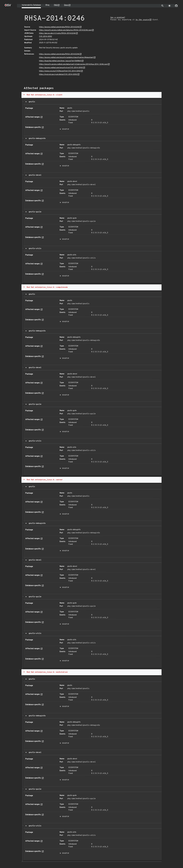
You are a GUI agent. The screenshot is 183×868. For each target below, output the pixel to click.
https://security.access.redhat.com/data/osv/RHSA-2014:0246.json (65, 30)
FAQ (56, 5)
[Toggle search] (162, 6)
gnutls (31, 102)
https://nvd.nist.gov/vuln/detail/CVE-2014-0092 (58, 74)
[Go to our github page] (176, 6)
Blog (47, 5)
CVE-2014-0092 (46, 37)
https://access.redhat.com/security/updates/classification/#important (66, 58)
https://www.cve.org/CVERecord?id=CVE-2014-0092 (60, 71)
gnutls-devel (34, 175)
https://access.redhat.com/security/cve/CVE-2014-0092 (61, 68)
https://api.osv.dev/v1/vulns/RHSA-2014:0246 (57, 33)
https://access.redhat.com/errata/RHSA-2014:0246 (59, 27)
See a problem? (118, 18)
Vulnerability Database (31, 5)
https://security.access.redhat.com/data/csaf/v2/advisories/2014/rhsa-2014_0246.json (73, 64)
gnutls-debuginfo (37, 138)
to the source (142, 20)
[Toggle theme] (169, 6)
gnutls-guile (34, 212)
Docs (66, 5)
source (65, 129)
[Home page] (8, 6)
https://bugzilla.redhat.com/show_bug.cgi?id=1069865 (60, 61)
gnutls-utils (34, 249)
